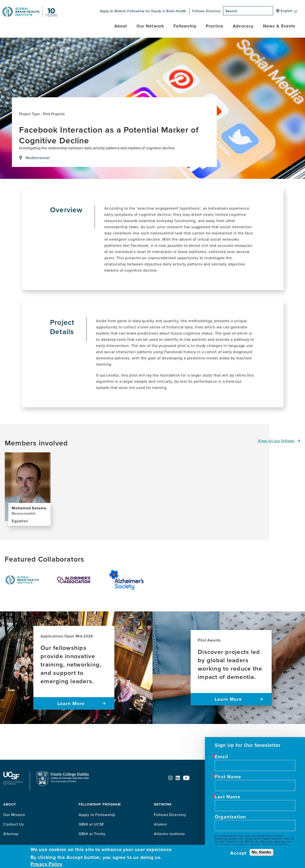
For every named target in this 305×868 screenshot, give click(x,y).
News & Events (279, 26)
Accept (238, 853)
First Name (228, 777)
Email (221, 757)
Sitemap (11, 834)
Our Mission (14, 815)
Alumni (160, 824)
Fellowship (185, 26)
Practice (215, 26)
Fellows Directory (206, 11)
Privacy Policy (46, 864)
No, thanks (261, 852)
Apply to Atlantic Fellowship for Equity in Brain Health (143, 11)
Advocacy (243, 26)
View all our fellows (276, 441)
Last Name (228, 797)
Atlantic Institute (169, 834)
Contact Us (14, 824)
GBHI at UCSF (91, 824)
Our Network (150, 26)
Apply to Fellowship (97, 815)
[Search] (274, 12)
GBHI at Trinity (92, 834)
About (121, 26)
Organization (230, 817)
